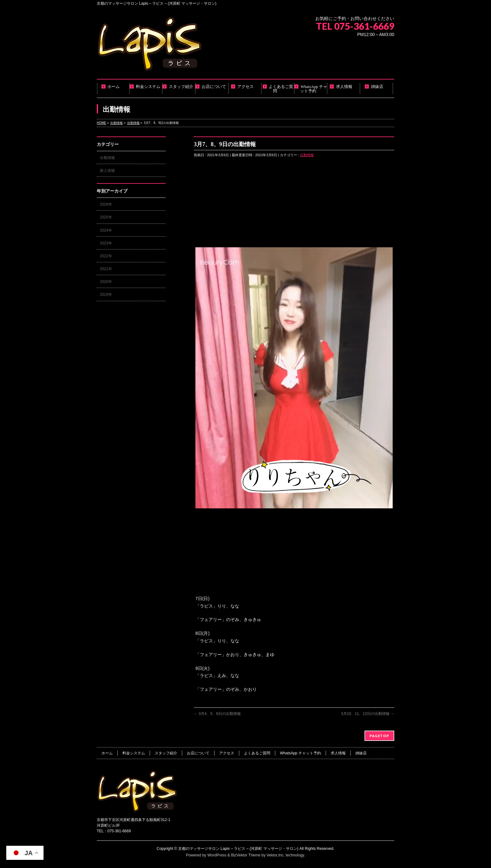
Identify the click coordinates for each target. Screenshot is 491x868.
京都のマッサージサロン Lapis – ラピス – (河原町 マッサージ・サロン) (238, 849)
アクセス (227, 753)
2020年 (106, 282)
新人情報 (107, 171)
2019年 (106, 295)
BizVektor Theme (246, 855)
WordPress (217, 855)
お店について (198, 753)
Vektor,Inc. (276, 855)
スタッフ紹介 (166, 753)
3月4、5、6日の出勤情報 (217, 714)
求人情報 (338, 753)
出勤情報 (307, 155)
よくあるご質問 (257, 753)
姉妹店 (361, 753)
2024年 (106, 230)
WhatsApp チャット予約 (300, 753)
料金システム (134, 753)
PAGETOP (379, 736)
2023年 (106, 243)
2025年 (106, 217)
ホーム (107, 753)
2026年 (106, 204)
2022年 (106, 256)
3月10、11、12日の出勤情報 (368, 714)
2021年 (106, 269)
